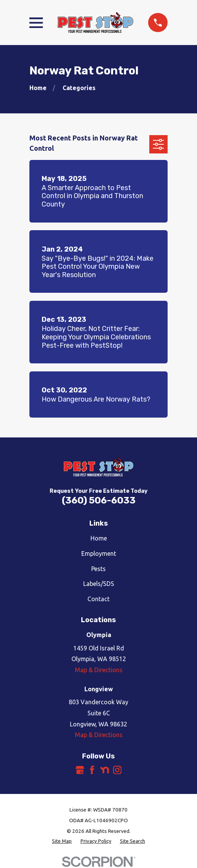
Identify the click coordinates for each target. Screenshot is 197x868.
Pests (98, 569)
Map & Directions (99, 670)
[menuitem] (62, 841)
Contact (98, 599)
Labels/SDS (99, 584)
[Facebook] (92, 770)
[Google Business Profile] (80, 770)
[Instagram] (117, 770)
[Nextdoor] (105, 770)
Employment (99, 553)
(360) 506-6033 (99, 500)
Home (99, 538)
